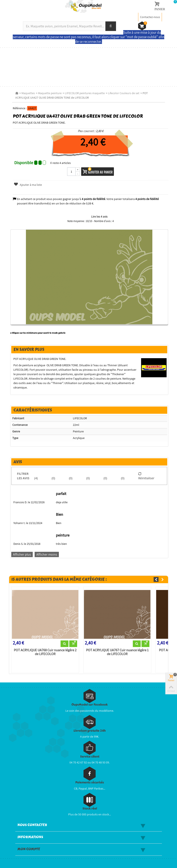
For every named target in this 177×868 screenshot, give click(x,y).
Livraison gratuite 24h (90, 731)
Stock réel (90, 809)
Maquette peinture (50, 93)
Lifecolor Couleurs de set (124, 93)
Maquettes (28, 93)
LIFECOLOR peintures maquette (85, 93)
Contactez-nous (150, 17)
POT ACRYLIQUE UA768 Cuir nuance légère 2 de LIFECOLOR (45, 652)
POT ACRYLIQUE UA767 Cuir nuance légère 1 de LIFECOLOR (117, 652)
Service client (90, 757)
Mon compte (29, 849)
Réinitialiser (146, 476)
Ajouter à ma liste (28, 185)
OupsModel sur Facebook (90, 705)
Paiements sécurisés (90, 782)
